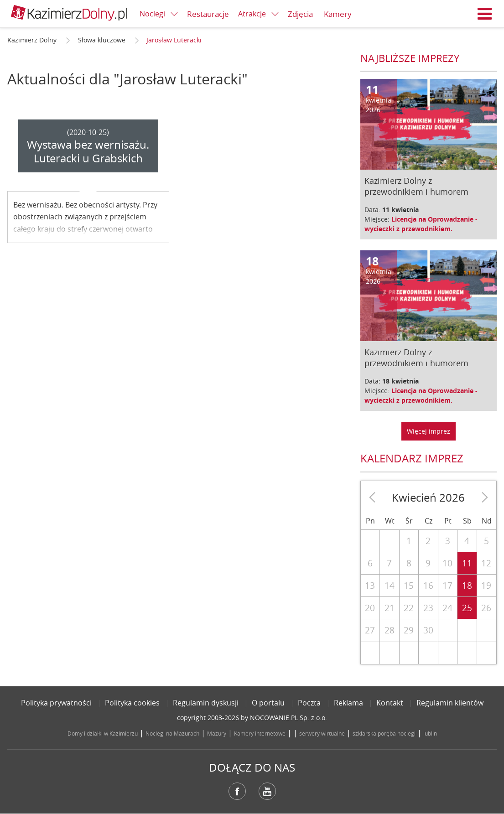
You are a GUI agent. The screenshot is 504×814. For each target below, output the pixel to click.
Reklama (348, 703)
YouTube (267, 791)
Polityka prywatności (56, 703)
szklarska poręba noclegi (384, 733)
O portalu (268, 703)
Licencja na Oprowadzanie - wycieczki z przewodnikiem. (421, 224)
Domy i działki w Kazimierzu (103, 733)
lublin (430, 733)
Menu (485, 14)
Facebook (237, 791)
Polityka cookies (132, 703)
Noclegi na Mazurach (172, 733)
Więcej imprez (429, 431)
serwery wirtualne (322, 733)
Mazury (217, 733)
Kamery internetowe (260, 733)
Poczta (309, 703)
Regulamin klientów (450, 703)
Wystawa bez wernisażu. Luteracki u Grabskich (88, 151)
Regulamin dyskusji (206, 703)
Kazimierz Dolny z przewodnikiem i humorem (416, 186)
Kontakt (390, 703)
